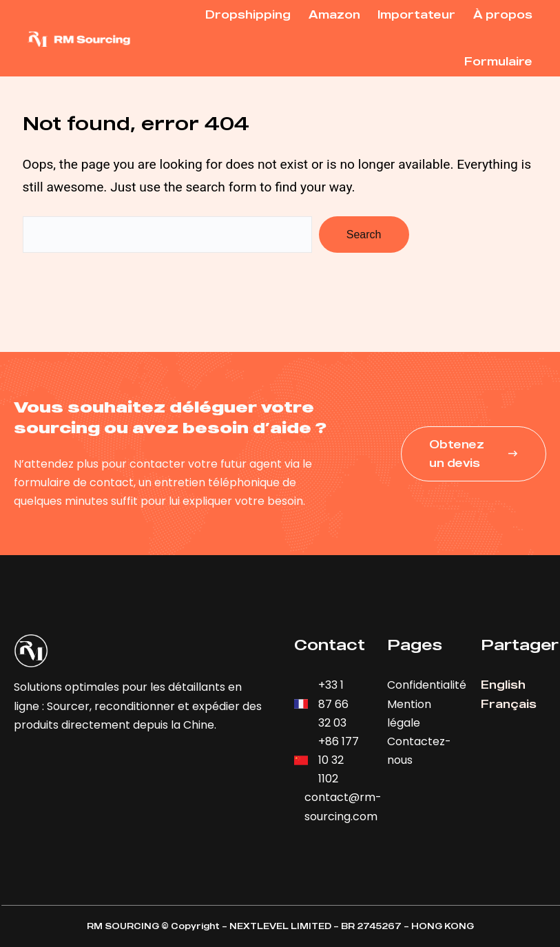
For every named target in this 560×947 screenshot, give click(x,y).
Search (364, 235)
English (503, 685)
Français (509, 704)
